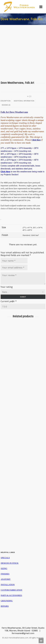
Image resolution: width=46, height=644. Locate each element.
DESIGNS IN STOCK (10, 563)
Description (6, 101)
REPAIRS (5, 606)
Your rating (7, 287)
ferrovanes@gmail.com (23, 633)
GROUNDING (7, 601)
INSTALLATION (8, 585)
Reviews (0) (6, 105)
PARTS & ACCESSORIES (11, 595)
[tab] (6, 101)
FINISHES (5, 574)
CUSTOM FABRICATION (11, 590)
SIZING (4, 568)
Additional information (24, 101)
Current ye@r (9, 301)
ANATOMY (6, 579)
